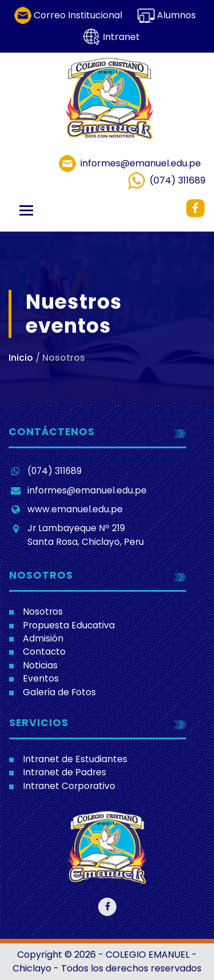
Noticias (40, 665)
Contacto (44, 652)
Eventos (41, 678)
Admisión (43, 638)
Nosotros (43, 611)
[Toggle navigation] (26, 210)
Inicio (21, 358)
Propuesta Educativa (69, 625)
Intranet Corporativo (69, 786)
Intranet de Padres (64, 772)
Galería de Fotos (59, 692)
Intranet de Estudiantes (75, 759)
